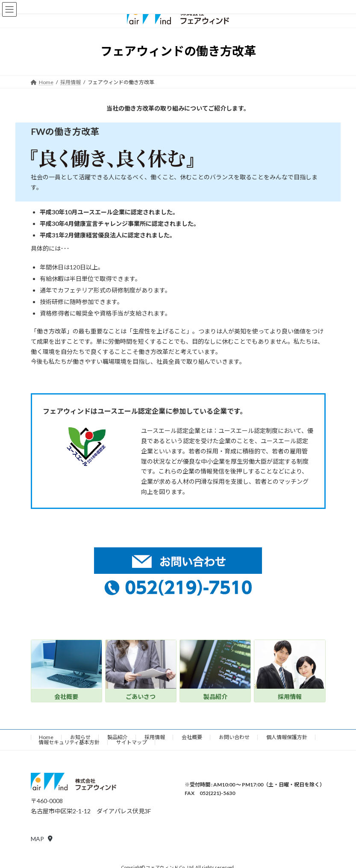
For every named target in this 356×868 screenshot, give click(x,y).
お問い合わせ (234, 737)
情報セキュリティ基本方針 (69, 742)
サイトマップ (132, 742)
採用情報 (155, 737)
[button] (42, 839)
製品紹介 (118, 737)
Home (46, 737)
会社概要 (192, 737)
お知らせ (80, 737)
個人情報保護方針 (287, 737)
